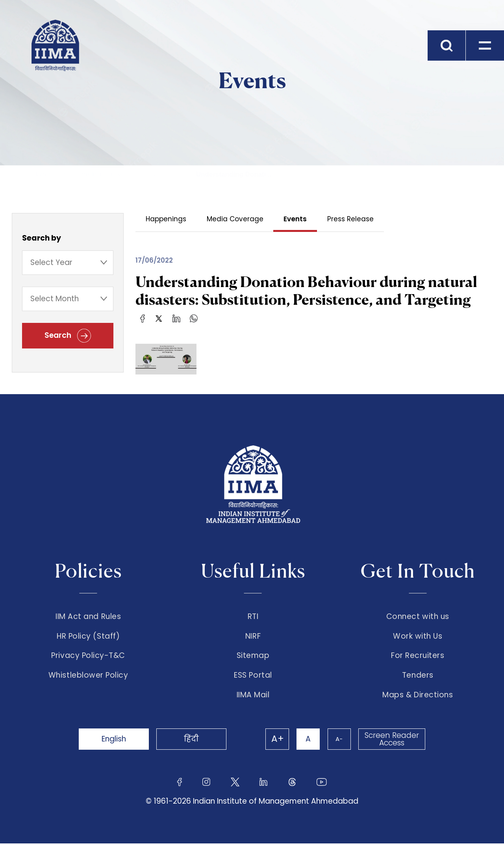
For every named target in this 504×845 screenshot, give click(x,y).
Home (41, 174)
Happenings (166, 219)
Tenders (418, 676)
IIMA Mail (253, 697)
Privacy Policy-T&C (88, 656)
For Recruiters (418, 656)
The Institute (96, 174)
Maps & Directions (418, 697)
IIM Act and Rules (88, 617)
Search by (42, 238)
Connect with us (418, 617)
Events (158, 174)
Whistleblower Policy (88, 676)
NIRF (253, 636)
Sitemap (253, 656)
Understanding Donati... (234, 174)
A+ (276, 741)
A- (339, 740)
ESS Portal (253, 676)
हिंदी (193, 740)
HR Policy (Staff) (88, 636)
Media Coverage (235, 219)
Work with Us (418, 636)
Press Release (351, 219)
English (114, 740)
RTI (253, 617)
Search (68, 336)
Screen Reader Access (392, 741)
